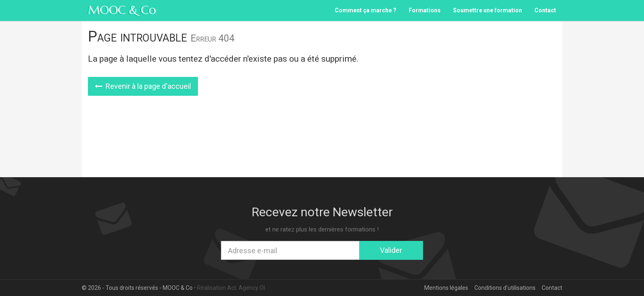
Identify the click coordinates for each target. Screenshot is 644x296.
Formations (425, 10)
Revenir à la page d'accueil (143, 86)
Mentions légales (446, 288)
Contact (545, 10)
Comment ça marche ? (366, 10)
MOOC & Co (122, 10)
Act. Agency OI (246, 288)
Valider (391, 250)
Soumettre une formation (488, 10)
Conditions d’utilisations (505, 288)
